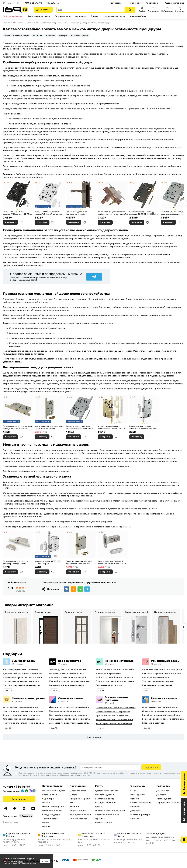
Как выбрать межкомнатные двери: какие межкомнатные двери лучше (22, 681)
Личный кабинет (78, 819)
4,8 (39, 183)
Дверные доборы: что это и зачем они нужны (23, 673)
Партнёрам (135, 3)
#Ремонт (51, 35)
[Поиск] (130, 10)
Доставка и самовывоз (107, 791)
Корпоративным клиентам (170, 803)
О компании (153, 3)
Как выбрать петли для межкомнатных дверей (70, 681)
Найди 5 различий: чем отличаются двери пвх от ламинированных (114, 677)
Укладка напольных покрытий (111, 811)
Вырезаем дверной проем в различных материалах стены (162, 719)
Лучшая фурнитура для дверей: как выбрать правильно (68, 669)
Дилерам (161, 795)
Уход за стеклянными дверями (158, 681)
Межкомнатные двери (39, 16)
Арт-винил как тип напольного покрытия (112, 716)
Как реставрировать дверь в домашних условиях (163, 673)
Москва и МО (13, 3)
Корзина (180, 10)
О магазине (18, 23)
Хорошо (45, 861)
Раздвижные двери (52, 811)
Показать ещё (94, 737)
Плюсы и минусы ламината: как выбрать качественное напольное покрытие (117, 708)
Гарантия (100, 819)
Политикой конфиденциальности (44, 775)
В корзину (10, 222)
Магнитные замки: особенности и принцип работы (67, 673)
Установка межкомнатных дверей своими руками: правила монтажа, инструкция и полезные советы (21, 719)
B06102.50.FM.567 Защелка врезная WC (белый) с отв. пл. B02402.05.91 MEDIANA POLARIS (49, 213)
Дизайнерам (163, 791)
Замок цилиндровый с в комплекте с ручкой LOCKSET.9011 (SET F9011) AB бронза (79, 213)
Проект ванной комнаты (108, 815)
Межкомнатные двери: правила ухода (162, 669)
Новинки (74, 807)
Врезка (99, 807)
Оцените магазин (11, 822)
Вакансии (135, 807)
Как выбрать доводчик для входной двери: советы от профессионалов (68, 677)
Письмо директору (140, 815)
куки (20, 861)
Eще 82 (8, 728)
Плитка (95, 16)
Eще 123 (8, 690)
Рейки (46, 823)
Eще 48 (54, 728)
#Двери (63, 35)
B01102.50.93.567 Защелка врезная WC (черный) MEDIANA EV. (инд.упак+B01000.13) (17, 213)
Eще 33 (147, 690)
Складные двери (51, 815)
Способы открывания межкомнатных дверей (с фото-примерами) (22, 685)
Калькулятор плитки (80, 815)
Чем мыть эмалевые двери (156, 677)
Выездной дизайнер (106, 803)
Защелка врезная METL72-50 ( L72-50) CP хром (48, 562)
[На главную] (15, 10)
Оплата (74, 795)
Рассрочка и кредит (80, 799)
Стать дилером (19, 799)
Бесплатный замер (105, 799)
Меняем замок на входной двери (67, 685)
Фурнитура (81, 16)
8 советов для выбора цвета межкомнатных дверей (64, 711)
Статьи (30, 23)
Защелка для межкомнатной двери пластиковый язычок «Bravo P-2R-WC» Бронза (79, 562)
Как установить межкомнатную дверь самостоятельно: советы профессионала (24, 711)
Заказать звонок (11, 791)
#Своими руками (79, 35)
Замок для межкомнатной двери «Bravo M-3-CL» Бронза (49, 427)
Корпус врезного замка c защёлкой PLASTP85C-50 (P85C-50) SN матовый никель (144, 427)
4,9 (7, 183)
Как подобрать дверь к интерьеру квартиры (67, 715)
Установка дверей (104, 795)
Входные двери (63, 16)
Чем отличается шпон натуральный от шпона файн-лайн (116, 669)
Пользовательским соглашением (75, 775)
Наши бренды (138, 795)
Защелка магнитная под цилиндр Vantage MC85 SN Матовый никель (18, 427)
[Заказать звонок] (184, 784)
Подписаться (151, 767)
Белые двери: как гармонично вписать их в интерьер (69, 719)
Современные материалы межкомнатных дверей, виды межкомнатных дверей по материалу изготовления (115, 685)
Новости (135, 799)
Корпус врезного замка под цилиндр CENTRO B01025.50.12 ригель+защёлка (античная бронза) (143, 213)
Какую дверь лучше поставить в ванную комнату (24, 677)
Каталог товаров (52, 786)
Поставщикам (164, 799)
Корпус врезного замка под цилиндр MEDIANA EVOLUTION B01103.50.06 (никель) (80, 427)
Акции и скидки (14, 16)
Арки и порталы (51, 819)
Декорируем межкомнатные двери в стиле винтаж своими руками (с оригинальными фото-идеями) (68, 707)
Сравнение (153, 10)
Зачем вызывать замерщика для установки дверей (20, 707)
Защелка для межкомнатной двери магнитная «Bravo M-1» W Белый (112, 562)
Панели (46, 827)
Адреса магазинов (174, 3)
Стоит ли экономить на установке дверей (20, 715)
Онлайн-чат (54, 3)
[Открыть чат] (184, 811)
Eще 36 (54, 690)
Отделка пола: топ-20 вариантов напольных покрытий (113, 712)
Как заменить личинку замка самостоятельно (157, 685)
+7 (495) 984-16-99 (33, 3)
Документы (136, 811)
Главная (6, 23)
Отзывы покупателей (141, 803)
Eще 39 (101, 690)
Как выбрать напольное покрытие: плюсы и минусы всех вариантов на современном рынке (114, 724)
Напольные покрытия (114, 16)
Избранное (167, 10)
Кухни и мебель (138, 16)
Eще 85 (147, 728)
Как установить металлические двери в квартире (24, 723)
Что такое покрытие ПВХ (109, 673)
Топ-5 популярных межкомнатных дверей (20, 669)
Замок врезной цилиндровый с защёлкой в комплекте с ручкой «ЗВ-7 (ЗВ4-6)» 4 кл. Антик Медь (112, 213)
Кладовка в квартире (153, 723)
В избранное (21, 222)
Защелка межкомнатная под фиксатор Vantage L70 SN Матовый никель (16, 562)
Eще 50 (101, 729)
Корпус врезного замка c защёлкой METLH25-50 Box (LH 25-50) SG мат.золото (111, 427)
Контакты (135, 819)
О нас (133, 791)
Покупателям (116, 3)
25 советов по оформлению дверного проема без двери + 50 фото (69, 723)
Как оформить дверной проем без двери (160, 715)
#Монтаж (38, 35)
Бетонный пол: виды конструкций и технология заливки (114, 720)
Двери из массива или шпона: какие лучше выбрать (115, 681)
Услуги (99, 786)
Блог (72, 803)
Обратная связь (78, 791)
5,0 (165, 183)
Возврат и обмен (104, 823)
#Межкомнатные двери (17, 35)
